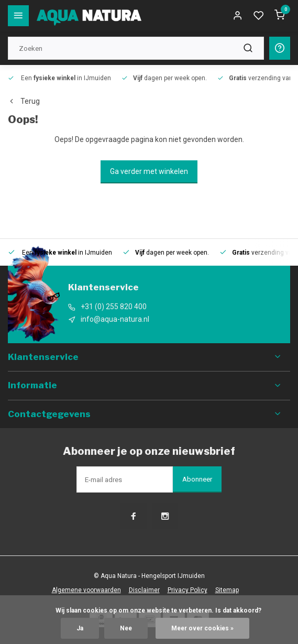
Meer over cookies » (202, 628)
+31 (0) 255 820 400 (114, 307)
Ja (80, 628)
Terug (24, 101)
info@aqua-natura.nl (115, 319)
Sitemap (227, 590)
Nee (126, 628)
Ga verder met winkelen (149, 171)
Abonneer (197, 479)
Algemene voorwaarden (86, 590)
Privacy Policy (187, 590)
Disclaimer (144, 590)
